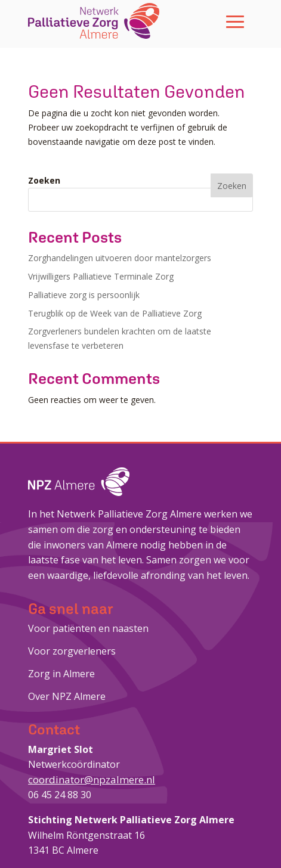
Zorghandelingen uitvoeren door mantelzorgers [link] (120, 258)
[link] (94, 21)
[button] (235, 21)
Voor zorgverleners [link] (72, 651)
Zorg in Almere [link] (61, 674)
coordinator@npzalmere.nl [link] (92, 779)
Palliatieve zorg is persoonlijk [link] (84, 295)
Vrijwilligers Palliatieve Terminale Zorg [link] (101, 276)
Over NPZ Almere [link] (67, 696)
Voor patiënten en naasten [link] (88, 628)
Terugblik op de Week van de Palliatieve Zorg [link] (115, 313)
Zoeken (44, 180)
